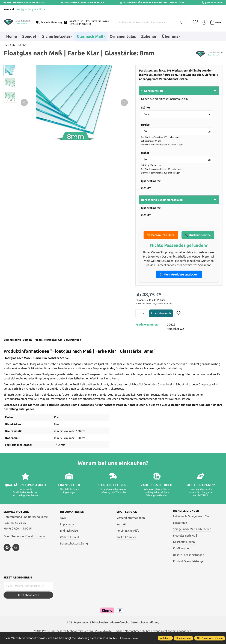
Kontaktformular (35, 536)
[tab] (12, 340)
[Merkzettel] (194, 22)
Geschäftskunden (184, 542)
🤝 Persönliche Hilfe (161, 235)
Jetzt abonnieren (28, 595)
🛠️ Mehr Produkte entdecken (179, 274)
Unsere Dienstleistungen (189, 555)
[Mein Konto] (203, 22)
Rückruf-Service (126, 537)
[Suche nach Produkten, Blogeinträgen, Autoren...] (146, 22)
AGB (63, 518)
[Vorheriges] (24, 103)
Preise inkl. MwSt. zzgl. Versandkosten (154, 303)
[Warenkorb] (216, 22)
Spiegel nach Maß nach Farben (192, 530)
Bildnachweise (69, 531)
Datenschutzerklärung (74, 544)
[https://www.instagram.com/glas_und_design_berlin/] (16, 548)
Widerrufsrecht (70, 537)
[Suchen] (181, 22)
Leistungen (180, 523)
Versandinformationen (131, 518)
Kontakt (121, 524)
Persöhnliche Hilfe (128, 531)
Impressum (67, 524)
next (72, 138)
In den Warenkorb (161, 313)
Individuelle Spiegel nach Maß (192, 517)
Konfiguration (182, 549)
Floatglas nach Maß (185, 536)
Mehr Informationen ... (127, 638)
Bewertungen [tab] (71, 340)
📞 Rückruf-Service (198, 235)
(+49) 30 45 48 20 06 (80, 24)
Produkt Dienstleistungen (189, 562)
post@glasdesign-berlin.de (31, 9)
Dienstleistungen (187, 511)
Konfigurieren (183, 638)
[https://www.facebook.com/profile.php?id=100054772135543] (7, 548)
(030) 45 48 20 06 (15, 523)
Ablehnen (165, 638)
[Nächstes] (124, 103)
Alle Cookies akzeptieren (210, 638)
